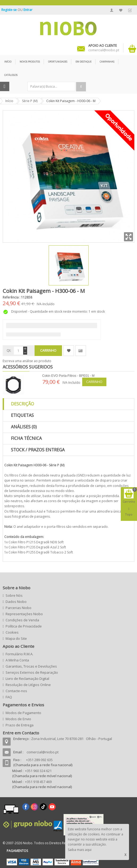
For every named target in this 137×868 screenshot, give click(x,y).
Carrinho (94, 382)
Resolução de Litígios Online (28, 685)
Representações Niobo (24, 614)
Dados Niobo (16, 602)
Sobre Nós (14, 595)
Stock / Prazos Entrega (38, 450)
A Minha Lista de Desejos (121, 10)
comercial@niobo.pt (43, 752)
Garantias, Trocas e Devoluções (31, 666)
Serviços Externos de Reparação (32, 672)
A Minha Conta (112, 10)
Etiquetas (22, 415)
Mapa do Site (16, 638)
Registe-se (9, 10)
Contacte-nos (16, 691)
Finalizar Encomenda (130, 10)
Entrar (28, 10)
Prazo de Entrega (20, 725)
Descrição (22, 404)
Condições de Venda (22, 620)
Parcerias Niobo (18, 608)
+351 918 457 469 (38, 782)
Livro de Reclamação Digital (27, 679)
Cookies (12, 632)
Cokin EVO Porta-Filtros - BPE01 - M (68, 376)
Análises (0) (24, 427)
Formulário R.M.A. (19, 654)
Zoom (128, 237)
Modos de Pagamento (23, 713)
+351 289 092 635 (39, 760)
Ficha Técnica (26, 438)
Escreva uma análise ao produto (27, 361)
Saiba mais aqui (80, 850)
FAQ (9, 697)
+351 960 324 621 (38, 771)
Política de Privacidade (24, 626)
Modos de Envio (18, 719)
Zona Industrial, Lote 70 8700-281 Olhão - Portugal (72, 739)
